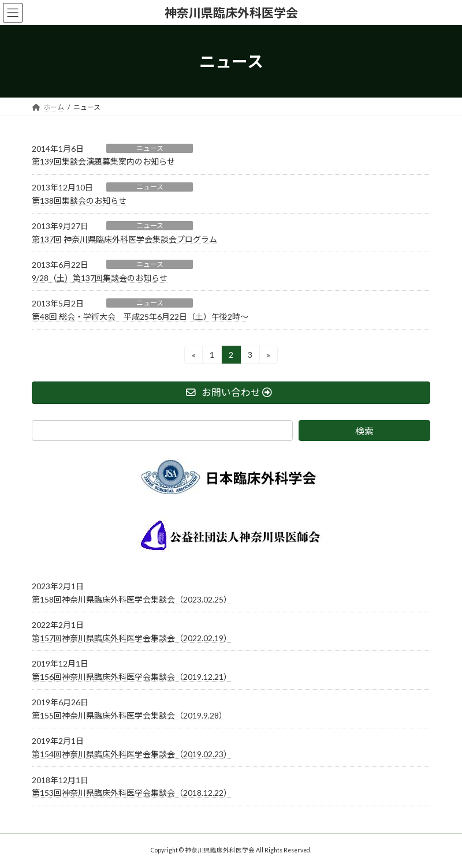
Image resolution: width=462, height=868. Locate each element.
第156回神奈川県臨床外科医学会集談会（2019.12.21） (132, 677)
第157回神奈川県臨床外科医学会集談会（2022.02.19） (132, 638)
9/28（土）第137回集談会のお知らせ (100, 278)
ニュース (150, 148)
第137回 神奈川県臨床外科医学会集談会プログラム (124, 239)
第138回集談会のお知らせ (79, 201)
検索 (364, 431)
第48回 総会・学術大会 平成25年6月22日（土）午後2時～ (140, 317)
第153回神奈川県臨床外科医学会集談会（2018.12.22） (132, 793)
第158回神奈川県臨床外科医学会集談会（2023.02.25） (132, 599)
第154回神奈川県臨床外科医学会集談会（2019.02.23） (132, 754)
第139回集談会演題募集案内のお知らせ (103, 161)
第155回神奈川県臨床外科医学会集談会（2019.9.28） (129, 715)
